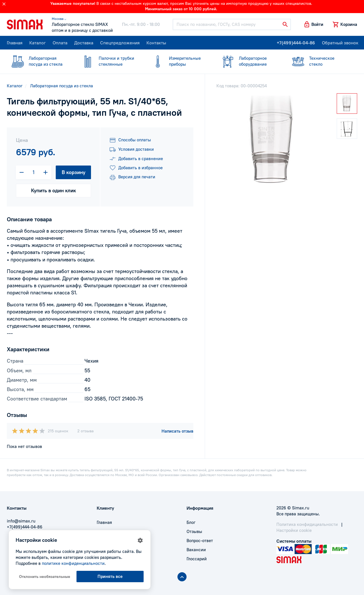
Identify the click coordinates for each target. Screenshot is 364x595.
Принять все (110, 576)
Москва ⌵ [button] (59, 19)
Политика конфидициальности (307, 524)
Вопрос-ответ (200, 541)
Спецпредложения (120, 43)
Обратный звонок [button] (340, 43)
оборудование (249, 61)
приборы (179, 61)
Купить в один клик (53, 190)
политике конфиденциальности (73, 563)
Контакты (156, 43)
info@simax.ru (21, 521)
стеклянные (108, 61)
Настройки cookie (294, 530)
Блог (191, 522)
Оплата (60, 43)
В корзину (74, 172)
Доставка (84, 43)
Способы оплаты (130, 140)
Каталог (38, 43)
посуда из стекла (38, 61)
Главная (15, 43)
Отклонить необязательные (45, 577)
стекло (319, 61)
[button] (313, 24)
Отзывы (194, 531)
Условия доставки (132, 150)
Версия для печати (132, 177)
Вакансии (196, 550)
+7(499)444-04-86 (296, 43)
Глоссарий (197, 559)
